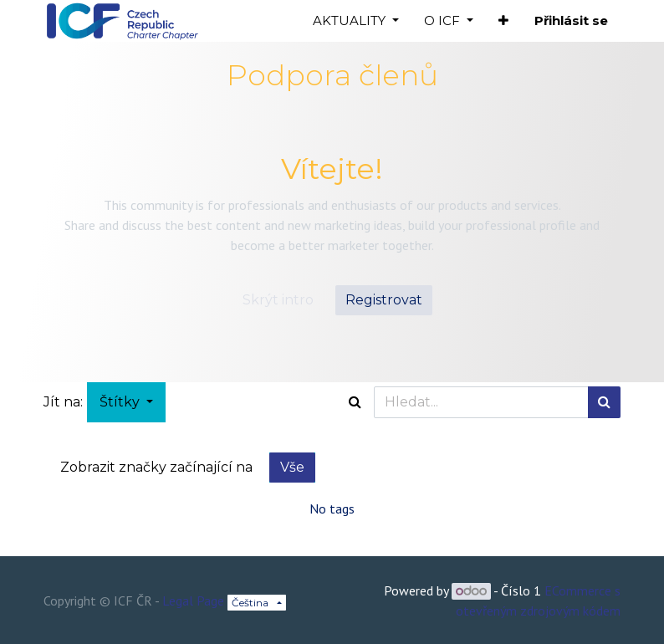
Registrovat (384, 300)
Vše (292, 467)
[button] (503, 21)
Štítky (121, 402)
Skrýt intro (278, 300)
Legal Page (193, 601)
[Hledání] (604, 402)
